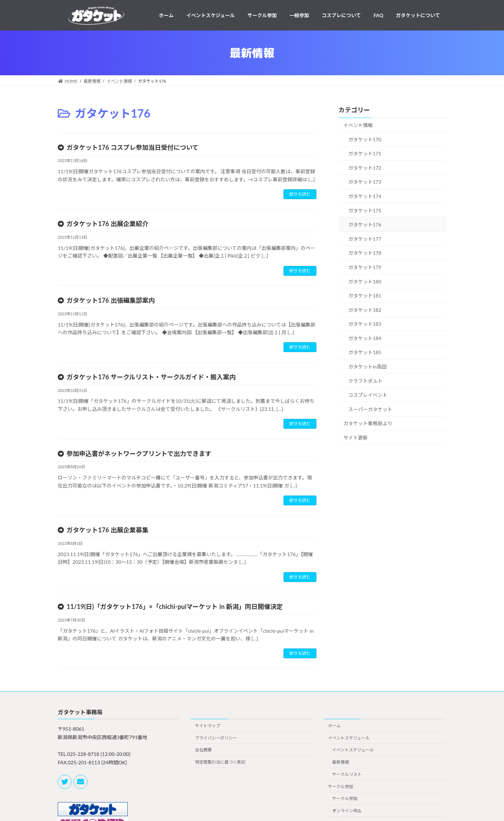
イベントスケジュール (349, 738)
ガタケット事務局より (368, 424)
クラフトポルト (365, 381)
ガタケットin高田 (367, 367)
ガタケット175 (365, 210)
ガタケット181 (365, 296)
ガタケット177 (365, 239)
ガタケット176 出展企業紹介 (107, 224)
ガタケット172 (365, 168)
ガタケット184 (365, 338)
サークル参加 (341, 787)
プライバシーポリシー (216, 738)
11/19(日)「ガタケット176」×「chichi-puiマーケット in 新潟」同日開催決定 (175, 606)
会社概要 (203, 750)
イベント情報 (358, 125)
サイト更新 (356, 438)
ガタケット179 (365, 267)
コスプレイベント (368, 395)
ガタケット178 (365, 253)
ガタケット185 (365, 353)
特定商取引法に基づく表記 (220, 762)
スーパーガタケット (370, 409)
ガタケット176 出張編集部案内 (111, 300)
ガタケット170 (365, 139)
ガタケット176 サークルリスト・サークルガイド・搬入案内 (151, 377)
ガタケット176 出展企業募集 (107, 530)
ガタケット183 (365, 324)
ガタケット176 (365, 224)
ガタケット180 (365, 282)
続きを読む (300, 194)
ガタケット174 (365, 196)
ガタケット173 (365, 182)
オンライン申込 (347, 811)
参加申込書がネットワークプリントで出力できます (139, 454)
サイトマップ (208, 726)
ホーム (334, 726)
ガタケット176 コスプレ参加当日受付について (132, 147)
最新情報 (341, 762)
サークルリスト (347, 774)
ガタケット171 (365, 153)
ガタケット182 (365, 310)
